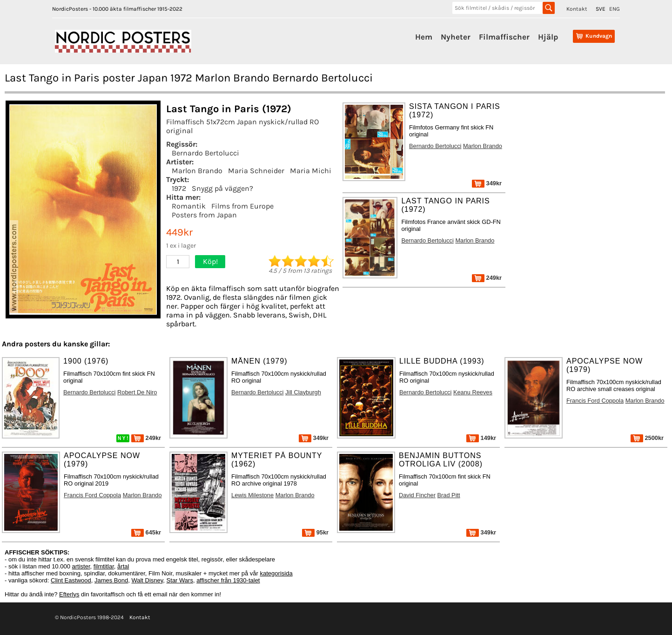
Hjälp (548, 37)
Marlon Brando (197, 171)
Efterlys (69, 594)
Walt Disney (147, 580)
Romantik (189, 206)
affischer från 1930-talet (228, 580)
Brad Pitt (449, 495)
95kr (315, 532)
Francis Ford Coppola (595, 401)
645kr (146, 532)
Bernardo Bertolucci (205, 153)
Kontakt (577, 9)
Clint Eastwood (71, 580)
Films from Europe (242, 206)
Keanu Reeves (473, 392)
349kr (487, 183)
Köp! (210, 261)
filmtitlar (104, 566)
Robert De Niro (137, 392)
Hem (424, 37)
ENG (615, 9)
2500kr (647, 438)
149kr (481, 438)
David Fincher (417, 495)
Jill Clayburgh (303, 392)
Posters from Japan (204, 215)
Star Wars (180, 580)
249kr (487, 278)
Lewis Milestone (252, 495)
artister (81, 566)
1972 (179, 188)
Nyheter (456, 37)
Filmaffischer (504, 37)
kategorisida (276, 573)
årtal (123, 566)
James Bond (111, 580)
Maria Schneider (256, 171)
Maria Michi (311, 171)
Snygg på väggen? (222, 188)
